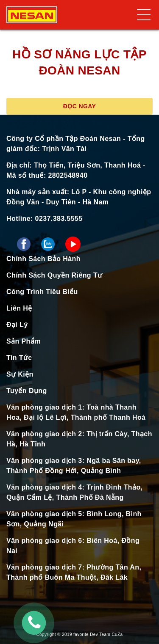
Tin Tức (19, 358)
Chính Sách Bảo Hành (43, 259)
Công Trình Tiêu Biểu (42, 292)
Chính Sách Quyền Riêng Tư (54, 275)
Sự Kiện (20, 374)
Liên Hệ (19, 308)
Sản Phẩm (24, 341)
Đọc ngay (79, 106)
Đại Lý (17, 325)
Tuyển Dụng (27, 391)
